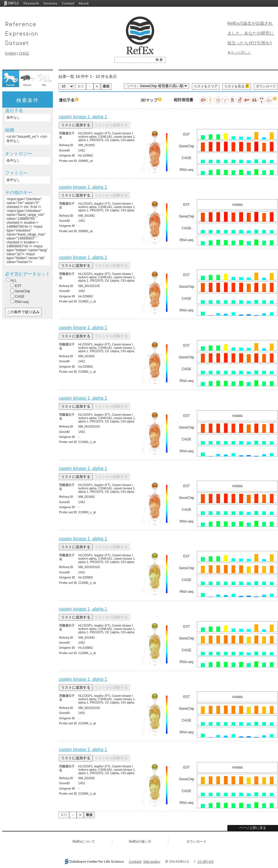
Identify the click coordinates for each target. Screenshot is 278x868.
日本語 (24, 53)
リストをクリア (206, 86)
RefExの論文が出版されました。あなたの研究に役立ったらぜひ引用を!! (251, 33)
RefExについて (84, 842)
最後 (106, 86)
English (11, 53)
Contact (68, 3)
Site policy (152, 861)
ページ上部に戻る (253, 828)
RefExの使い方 (140, 842)
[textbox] (134, 60)
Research (31, 3)
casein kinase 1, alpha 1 (83, 117)
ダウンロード (266, 86)
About (84, 3)
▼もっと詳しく (239, 53)
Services (50, 3)
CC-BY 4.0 (205, 861)
